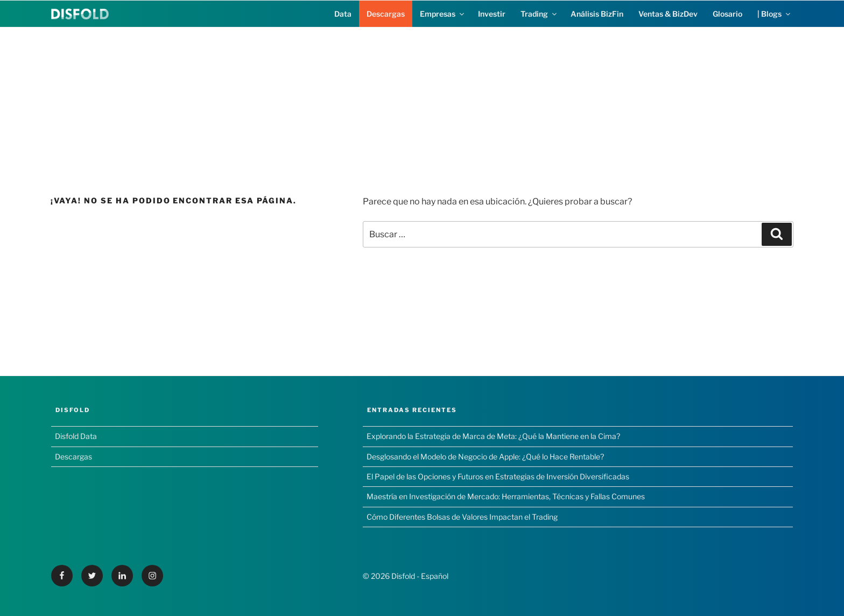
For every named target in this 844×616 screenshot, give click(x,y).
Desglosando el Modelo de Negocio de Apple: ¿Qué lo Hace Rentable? (485, 456)
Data (343, 14)
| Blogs (775, 14)
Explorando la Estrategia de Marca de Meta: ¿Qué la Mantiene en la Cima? (493, 436)
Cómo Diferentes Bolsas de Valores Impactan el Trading (462, 517)
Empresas (443, 14)
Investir (492, 14)
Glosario (727, 14)
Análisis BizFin (597, 14)
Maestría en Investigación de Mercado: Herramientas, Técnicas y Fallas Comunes (506, 496)
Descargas (386, 14)
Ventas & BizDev (668, 14)
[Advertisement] (422, 103)
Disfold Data (76, 436)
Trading (539, 14)
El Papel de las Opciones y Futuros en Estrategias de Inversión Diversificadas (498, 476)
